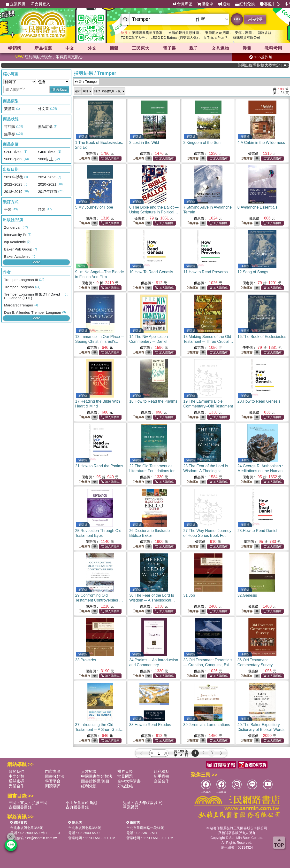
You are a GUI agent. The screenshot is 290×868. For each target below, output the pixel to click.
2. (144, 143)
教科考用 (273, 48)
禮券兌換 (125, 771)
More (36, 262)
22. (154, 471)
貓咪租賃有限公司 (247, 38)
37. (99, 730)
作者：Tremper (86, 82)
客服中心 (270, 4)
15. (208, 341)
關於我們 (16, 771)
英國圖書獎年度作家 (147, 33)
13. (100, 341)
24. (262, 471)
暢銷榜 (15, 48)
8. (257, 207)
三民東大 (141, 48)
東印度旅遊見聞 (217, 33)
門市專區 (53, 771)
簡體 (114, 48)
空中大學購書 (129, 781)
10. (151, 272)
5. (94, 207)
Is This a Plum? (215, 38)
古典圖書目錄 (77, 807)
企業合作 (161, 781)
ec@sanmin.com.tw (42, 838)
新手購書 (161, 776)
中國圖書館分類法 (97, 776)
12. (253, 272)
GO (237, 19)
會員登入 (40, 4)
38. (150, 725)
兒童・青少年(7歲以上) (143, 803)
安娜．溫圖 (243, 33)
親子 (194, 48)
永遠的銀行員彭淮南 (184, 33)
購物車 (205, 4)
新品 (43, 48)
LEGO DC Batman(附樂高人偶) (174, 38)
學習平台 (53, 781)
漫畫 (247, 48)
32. (247, 595)
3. (202, 143)
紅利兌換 (245, 4)
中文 (70, 48)
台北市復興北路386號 (27, 828)
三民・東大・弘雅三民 (28, 803)
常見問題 (125, 776)
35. (208, 665)
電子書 (169, 48)
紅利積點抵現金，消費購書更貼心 (49, 57)
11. (205, 272)
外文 (92, 48)
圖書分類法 (55, 776)
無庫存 (84, 159)
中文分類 (16, 776)
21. (99, 466)
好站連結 (125, 786)
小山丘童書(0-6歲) (81, 803)
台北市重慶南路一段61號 (145, 828)
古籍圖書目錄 (20, 807)
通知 (224, 4)
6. (154, 212)
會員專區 (183, 4)
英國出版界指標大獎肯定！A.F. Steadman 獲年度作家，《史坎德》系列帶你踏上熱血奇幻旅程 (272, 65)
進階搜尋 (255, 19)
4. (261, 143)
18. (153, 401)
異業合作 (16, 786)
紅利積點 (161, 771)
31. (189, 595)
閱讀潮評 (53, 786)
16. (262, 337)
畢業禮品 (131, 807)
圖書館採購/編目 (95, 781)
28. (257, 531)
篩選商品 (59, 90)
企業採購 (15, 4)
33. (86, 660)
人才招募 (89, 771)
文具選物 (220, 48)
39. (207, 725)
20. (259, 401)
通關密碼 (16, 781)
